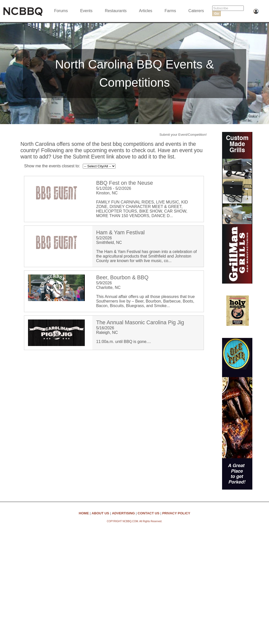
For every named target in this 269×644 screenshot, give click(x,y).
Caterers (196, 11)
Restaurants (116, 11)
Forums (61, 11)
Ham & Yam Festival (120, 233)
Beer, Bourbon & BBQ (122, 278)
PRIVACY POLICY (176, 513)
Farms (170, 11)
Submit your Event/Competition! (183, 135)
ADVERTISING (123, 513)
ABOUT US (100, 513)
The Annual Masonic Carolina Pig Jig (140, 323)
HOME (84, 513)
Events (86, 11)
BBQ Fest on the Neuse (125, 183)
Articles (146, 11)
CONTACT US (148, 513)
